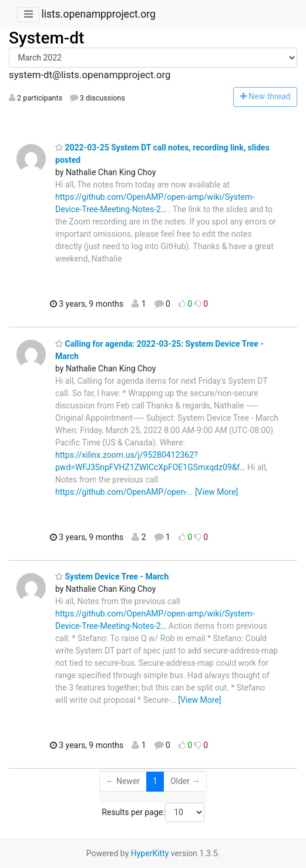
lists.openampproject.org (98, 14)
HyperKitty (150, 853)
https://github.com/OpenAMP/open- (121, 492)
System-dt (46, 38)
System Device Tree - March (112, 577)
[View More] (216, 492)
